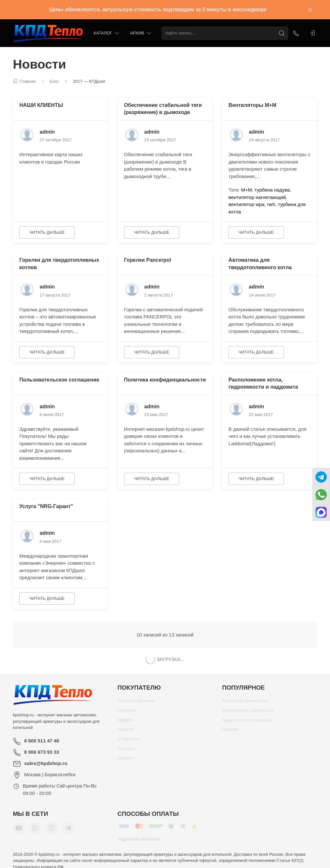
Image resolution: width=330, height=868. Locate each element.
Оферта (125, 722)
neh (271, 204)
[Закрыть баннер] (310, 10)
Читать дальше (47, 232)
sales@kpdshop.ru (46, 763)
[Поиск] (282, 33)
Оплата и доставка (136, 703)
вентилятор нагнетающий (257, 197)
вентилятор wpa (247, 204)
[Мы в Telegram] (68, 830)
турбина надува (272, 190)
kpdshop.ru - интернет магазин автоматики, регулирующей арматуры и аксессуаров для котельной (56, 721)
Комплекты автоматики (245, 703)
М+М (247, 190)
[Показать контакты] (296, 33)
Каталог (107, 33)
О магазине (129, 741)
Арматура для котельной (246, 722)
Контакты (127, 751)
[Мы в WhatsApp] (35, 830)
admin (47, 132)
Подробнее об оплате (139, 841)
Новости (126, 732)
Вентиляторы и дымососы (248, 713)
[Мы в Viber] (52, 830)
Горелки (230, 732)
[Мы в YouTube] (19, 830)
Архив (141, 33)
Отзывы (125, 760)
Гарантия (127, 713)
